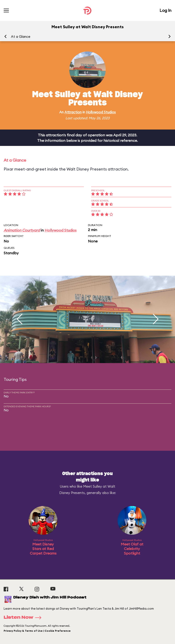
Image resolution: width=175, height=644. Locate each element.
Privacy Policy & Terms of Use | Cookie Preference (37, 631)
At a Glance (21, 37)
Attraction (73, 112)
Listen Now (24, 618)
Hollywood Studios (101, 112)
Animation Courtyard (22, 230)
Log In (165, 10)
